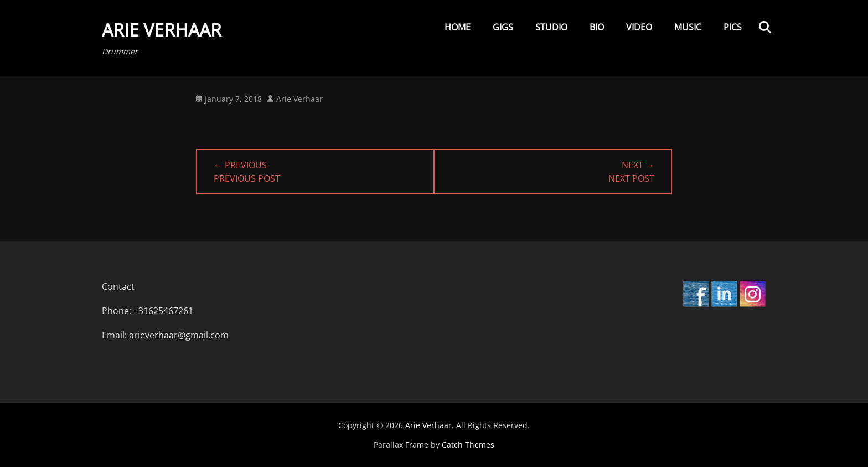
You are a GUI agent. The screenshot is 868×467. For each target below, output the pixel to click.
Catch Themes (468, 445)
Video (639, 27)
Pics (733, 27)
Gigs (503, 27)
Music (688, 27)
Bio (597, 27)
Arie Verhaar (162, 30)
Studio (551, 27)
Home (458, 27)
